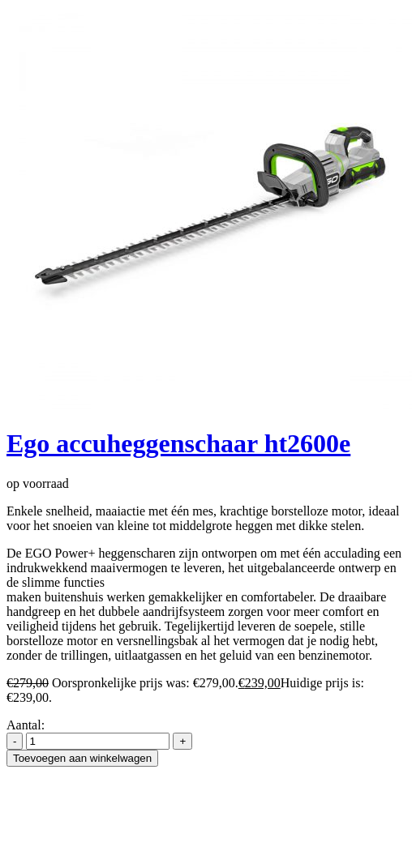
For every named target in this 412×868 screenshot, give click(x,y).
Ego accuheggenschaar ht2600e (178, 443)
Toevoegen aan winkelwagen (82, 758)
